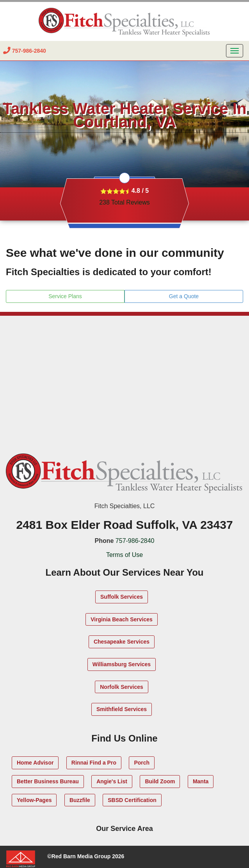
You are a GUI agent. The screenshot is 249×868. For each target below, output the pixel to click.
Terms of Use (124, 555)
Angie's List (112, 781)
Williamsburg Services (122, 664)
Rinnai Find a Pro (94, 763)
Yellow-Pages (34, 800)
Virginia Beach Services (122, 619)
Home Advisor (35, 763)
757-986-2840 (135, 541)
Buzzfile (80, 800)
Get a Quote (184, 296)
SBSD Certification (132, 800)
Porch (142, 763)
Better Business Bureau (48, 781)
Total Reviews (124, 202)
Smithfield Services (122, 709)
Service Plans (65, 296)
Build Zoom (160, 781)
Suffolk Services (122, 597)
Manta (201, 781)
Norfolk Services (122, 687)
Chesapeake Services (122, 642)
